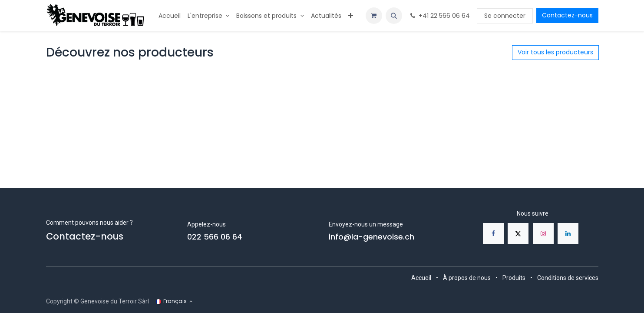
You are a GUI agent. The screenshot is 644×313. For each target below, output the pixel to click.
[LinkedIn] (568, 233)
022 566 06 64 (215, 237)
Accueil (421, 278)
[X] (518, 233)
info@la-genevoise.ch (372, 237)
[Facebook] (493, 233)
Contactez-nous (567, 15)
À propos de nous (467, 278)
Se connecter (505, 16)
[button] (394, 16)
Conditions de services (568, 278)
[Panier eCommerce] (374, 16)
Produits (514, 278)
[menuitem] (170, 16)
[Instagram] (543, 233)
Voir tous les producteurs (555, 52)
